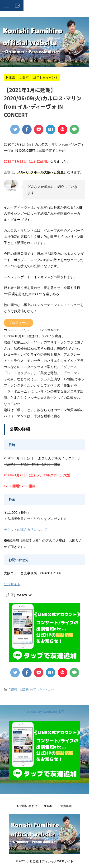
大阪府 (24, 690)
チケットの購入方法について (25, 530)
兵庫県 (13, 690)
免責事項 (66, 806)
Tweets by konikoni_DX (44, 711)
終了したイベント (42, 690)
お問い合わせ (27, 806)
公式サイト (12, 584)
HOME (49, 806)
